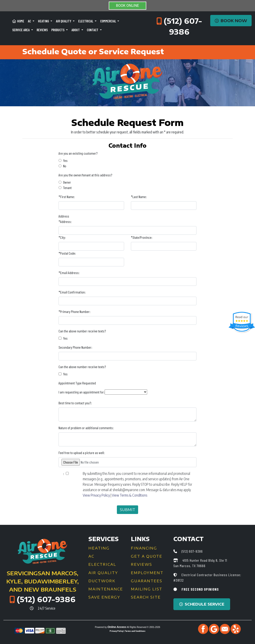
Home (18, 21)
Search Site (146, 597)
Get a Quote (147, 556)
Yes (65, 160)
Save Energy (104, 597)
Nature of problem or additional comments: (86, 428)
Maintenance (106, 589)
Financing (144, 548)
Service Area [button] (21, 30)
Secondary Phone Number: (75, 347)
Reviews (42, 30)
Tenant (67, 188)
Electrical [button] (86, 21)
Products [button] (58, 30)
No (65, 166)
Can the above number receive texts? (82, 331)
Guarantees (147, 581)
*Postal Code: (67, 253)
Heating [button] (44, 21)
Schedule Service (202, 604)
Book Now (231, 21)
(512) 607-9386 (46, 599)
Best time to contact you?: (75, 403)
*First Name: (67, 197)
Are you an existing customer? (78, 153)
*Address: (65, 221)
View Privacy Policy (96, 495)
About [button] (76, 30)
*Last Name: (139, 197)
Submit (127, 510)
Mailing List (147, 589)
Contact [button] (93, 30)
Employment (147, 573)
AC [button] (30, 21)
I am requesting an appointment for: (82, 392)
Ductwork (102, 581)
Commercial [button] (108, 21)
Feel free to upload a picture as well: (82, 453)
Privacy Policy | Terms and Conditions (127, 631)
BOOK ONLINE (127, 6)
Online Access (117, 627)
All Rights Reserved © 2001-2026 (143, 627)
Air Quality (103, 573)
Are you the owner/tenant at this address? (85, 175)
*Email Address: (69, 273)
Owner (67, 182)
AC (91, 556)
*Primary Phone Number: (74, 311)
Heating (99, 548)
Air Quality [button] (64, 21)
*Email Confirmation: (72, 292)
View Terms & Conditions (130, 495)
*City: (62, 237)
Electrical (102, 564)
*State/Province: (142, 237)
